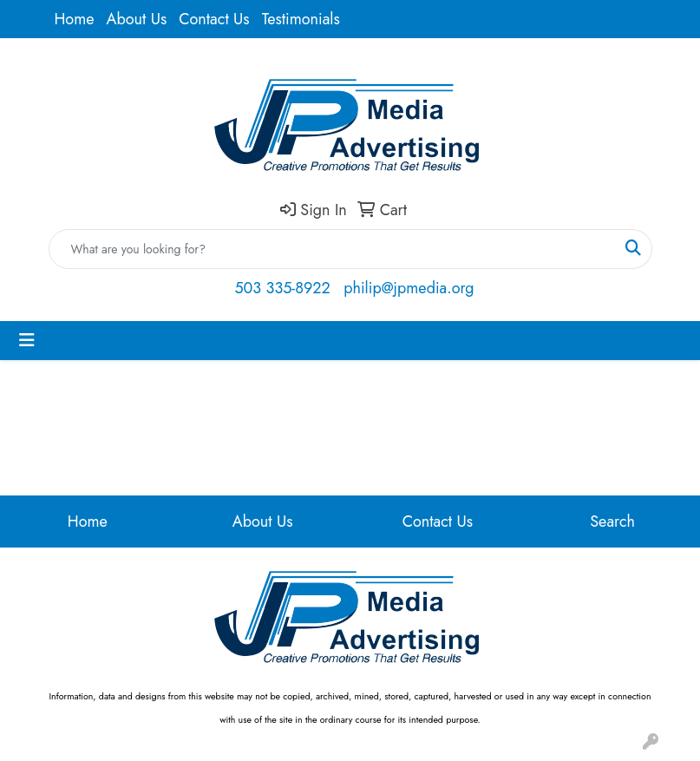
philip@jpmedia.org (409, 288)
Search (612, 522)
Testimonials (301, 19)
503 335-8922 (282, 288)
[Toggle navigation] (27, 341)
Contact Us (214, 19)
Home (75, 19)
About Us (137, 19)
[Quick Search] (332, 249)
